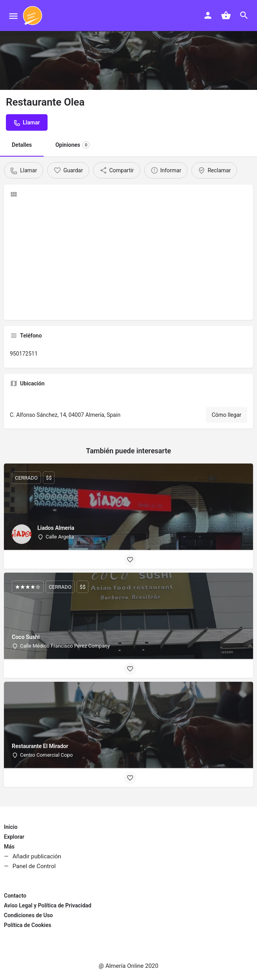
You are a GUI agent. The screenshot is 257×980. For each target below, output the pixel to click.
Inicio (11, 827)
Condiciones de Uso (28, 915)
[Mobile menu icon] (13, 16)
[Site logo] (34, 16)
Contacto (15, 896)
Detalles (22, 145)
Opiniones (73, 145)
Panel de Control (34, 866)
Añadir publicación (37, 856)
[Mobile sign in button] (208, 15)
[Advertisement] (128, 259)
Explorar (14, 837)
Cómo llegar (227, 415)
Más (9, 847)
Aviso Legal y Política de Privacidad (48, 905)
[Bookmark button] (130, 560)
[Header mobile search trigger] (244, 15)
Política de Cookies (28, 925)
